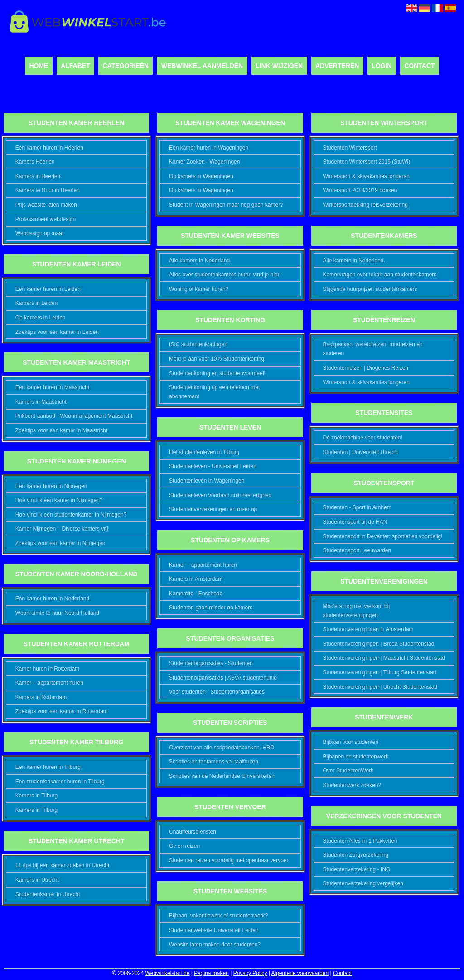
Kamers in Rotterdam (41, 697)
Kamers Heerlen (35, 162)
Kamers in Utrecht (37, 880)
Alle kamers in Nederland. (200, 261)
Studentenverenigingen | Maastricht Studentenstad (384, 658)
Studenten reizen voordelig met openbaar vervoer (229, 860)
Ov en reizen (184, 846)
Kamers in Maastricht (41, 402)
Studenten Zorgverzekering (355, 855)
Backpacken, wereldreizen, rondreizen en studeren (372, 349)
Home (39, 66)
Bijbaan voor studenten (350, 742)
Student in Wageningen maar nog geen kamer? (226, 205)
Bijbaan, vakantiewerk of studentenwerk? (218, 916)
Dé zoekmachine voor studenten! (362, 438)
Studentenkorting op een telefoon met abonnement (214, 392)
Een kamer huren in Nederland (52, 599)
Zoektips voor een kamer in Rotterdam (62, 711)
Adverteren (337, 66)
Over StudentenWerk (348, 771)
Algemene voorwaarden (300, 973)
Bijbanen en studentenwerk (355, 757)
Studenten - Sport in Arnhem (357, 507)
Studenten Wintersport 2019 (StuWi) (366, 162)
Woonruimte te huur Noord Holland (57, 613)
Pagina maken (211, 973)
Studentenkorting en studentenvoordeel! (217, 373)
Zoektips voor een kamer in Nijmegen (60, 543)
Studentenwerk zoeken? (352, 785)
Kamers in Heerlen (38, 176)
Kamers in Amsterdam (196, 579)
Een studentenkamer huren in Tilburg (60, 782)
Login (382, 66)
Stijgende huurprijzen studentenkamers (370, 289)
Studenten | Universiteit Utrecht (360, 452)
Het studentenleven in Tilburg (204, 452)
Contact (419, 66)
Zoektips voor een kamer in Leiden (57, 332)
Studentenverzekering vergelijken (363, 883)
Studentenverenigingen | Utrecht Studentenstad (380, 687)
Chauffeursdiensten (193, 832)
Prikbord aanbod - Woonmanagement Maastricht (74, 416)
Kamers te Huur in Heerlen (48, 190)
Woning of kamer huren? (199, 289)
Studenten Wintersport (350, 148)
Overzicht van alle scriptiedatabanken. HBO (222, 748)
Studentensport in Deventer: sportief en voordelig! (382, 536)
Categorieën (126, 66)
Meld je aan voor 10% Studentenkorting (217, 359)
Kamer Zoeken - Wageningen (204, 162)
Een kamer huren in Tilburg (48, 767)
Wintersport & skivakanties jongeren (366, 176)
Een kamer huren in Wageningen (209, 148)
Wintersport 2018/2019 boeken (360, 190)
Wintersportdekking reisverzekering (365, 205)
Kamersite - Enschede (196, 594)
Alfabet (75, 66)
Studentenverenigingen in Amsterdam (368, 629)
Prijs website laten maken (46, 205)
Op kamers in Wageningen (201, 176)
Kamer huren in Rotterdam (47, 669)
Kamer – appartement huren (49, 683)
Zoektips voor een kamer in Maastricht (61, 430)
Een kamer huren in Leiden (48, 289)
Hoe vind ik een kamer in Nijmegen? (59, 500)
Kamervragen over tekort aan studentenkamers (379, 275)
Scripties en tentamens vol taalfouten (214, 762)
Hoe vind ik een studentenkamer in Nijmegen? (71, 515)
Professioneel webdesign (46, 219)
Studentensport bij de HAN (355, 522)
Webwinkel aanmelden (202, 66)
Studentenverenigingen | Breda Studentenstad (378, 644)
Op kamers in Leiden (41, 318)
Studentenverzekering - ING (356, 869)
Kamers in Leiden (36, 303)
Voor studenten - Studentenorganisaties (217, 692)
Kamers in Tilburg (36, 796)
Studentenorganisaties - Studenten (211, 663)
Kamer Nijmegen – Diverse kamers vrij (62, 529)
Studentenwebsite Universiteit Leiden (214, 930)
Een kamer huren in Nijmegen (51, 486)
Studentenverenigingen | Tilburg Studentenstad (379, 672)
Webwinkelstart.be (168, 973)
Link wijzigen (279, 66)
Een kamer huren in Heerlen (49, 148)
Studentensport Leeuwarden (357, 550)
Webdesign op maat (40, 233)
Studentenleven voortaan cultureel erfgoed (220, 495)
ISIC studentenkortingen (198, 344)
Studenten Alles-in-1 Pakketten (360, 841)
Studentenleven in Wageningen (207, 481)
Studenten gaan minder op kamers (211, 608)
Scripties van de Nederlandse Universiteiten (222, 776)
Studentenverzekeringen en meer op (213, 509)
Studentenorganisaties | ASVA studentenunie (223, 678)
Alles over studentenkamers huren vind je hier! (225, 275)
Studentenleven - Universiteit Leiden (213, 466)
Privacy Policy (250, 973)
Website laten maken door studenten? (215, 945)
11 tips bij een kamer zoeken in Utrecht (62, 865)
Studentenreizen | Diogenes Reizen (365, 368)
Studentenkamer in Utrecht (48, 894)
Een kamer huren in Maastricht (52, 387)
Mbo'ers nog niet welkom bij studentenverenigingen (356, 611)
